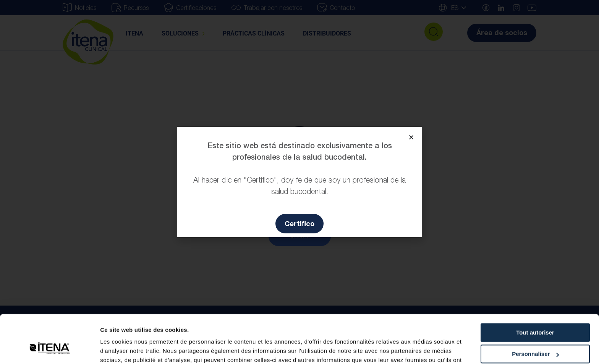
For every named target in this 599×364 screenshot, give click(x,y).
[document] (299, 182)
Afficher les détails (126, 349)
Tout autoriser (535, 291)
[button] (411, 137)
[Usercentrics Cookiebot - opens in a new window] (49, 349)
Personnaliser (535, 313)
